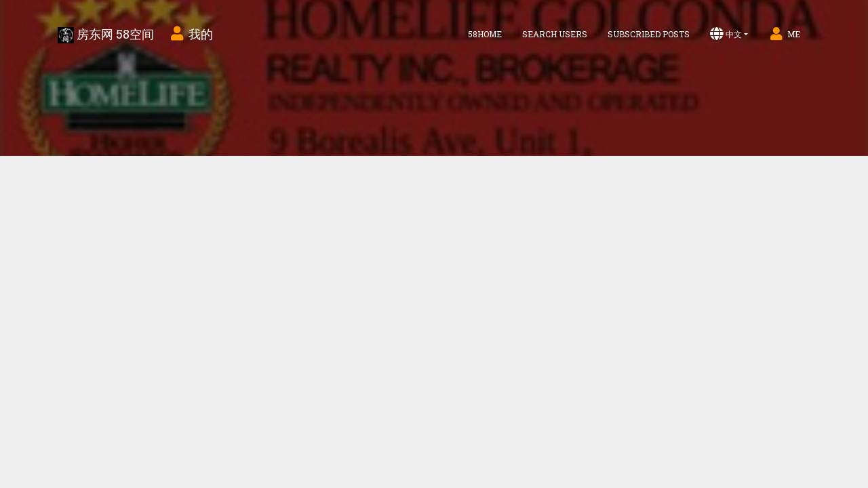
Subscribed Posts (649, 34)
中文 (726, 34)
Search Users (555, 34)
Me (784, 34)
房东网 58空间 (106, 35)
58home (485, 34)
